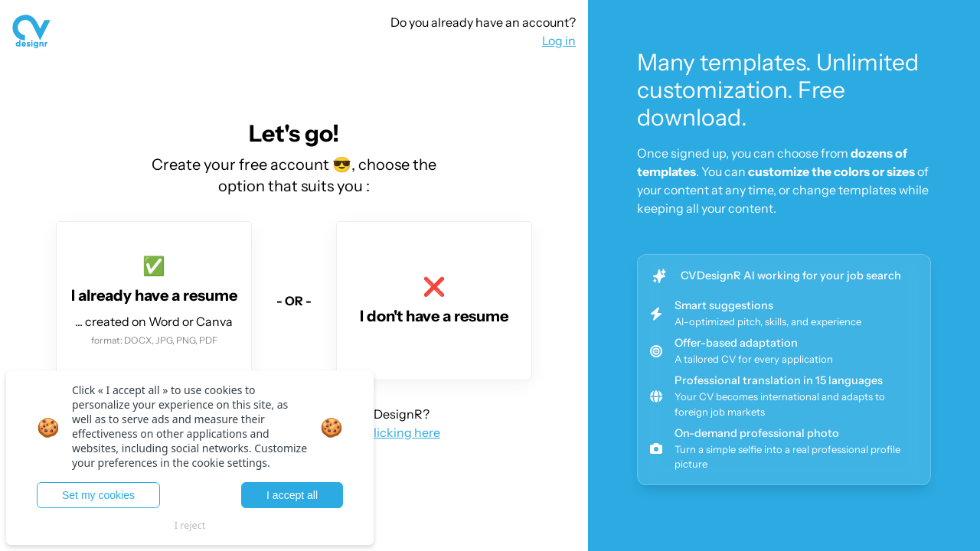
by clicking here (395, 432)
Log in (559, 41)
